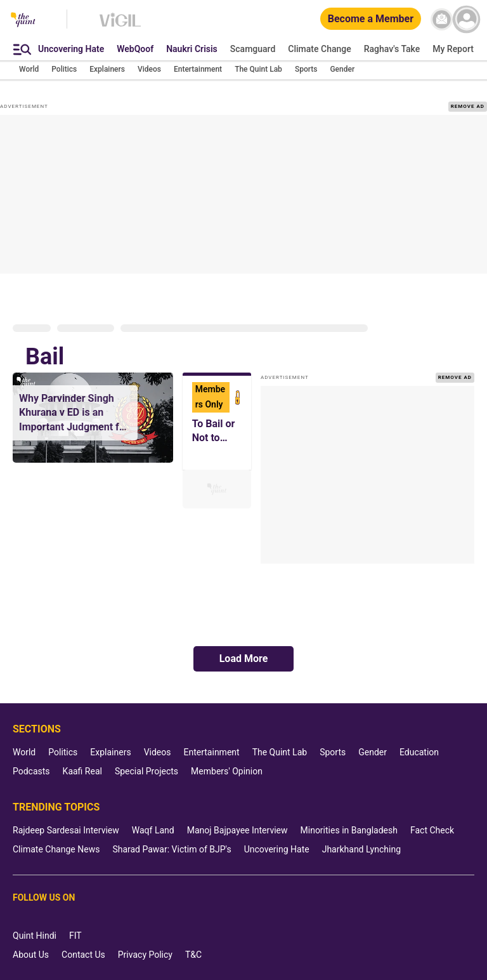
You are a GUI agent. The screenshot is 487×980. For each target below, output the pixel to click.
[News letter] (442, 19)
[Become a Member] (371, 19)
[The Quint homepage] (23, 21)
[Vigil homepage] (120, 26)
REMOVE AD (468, 106)
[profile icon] (466, 19)
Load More (244, 659)
